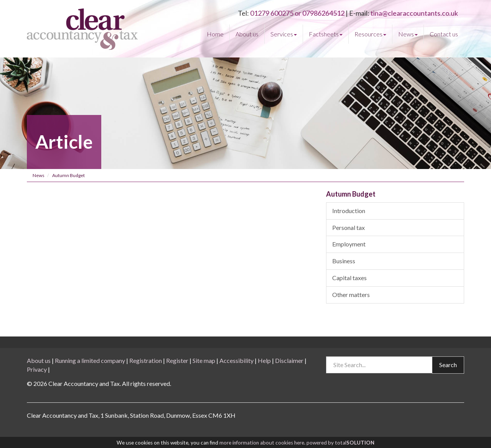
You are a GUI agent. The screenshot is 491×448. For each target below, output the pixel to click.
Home (215, 34)
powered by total (340, 443)
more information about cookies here (262, 443)
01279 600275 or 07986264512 (298, 13)
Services (284, 34)
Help (264, 360)
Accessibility (236, 360)
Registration (146, 360)
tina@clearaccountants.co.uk (414, 13)
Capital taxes (349, 278)
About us (247, 34)
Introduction (349, 211)
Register (177, 360)
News (408, 34)
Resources (370, 34)
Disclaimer (289, 360)
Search (448, 365)
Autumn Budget (68, 175)
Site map (204, 360)
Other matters (351, 295)
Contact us (444, 34)
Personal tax (348, 227)
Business (344, 261)
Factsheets (326, 34)
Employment (349, 244)
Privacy (37, 369)
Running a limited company (90, 360)
